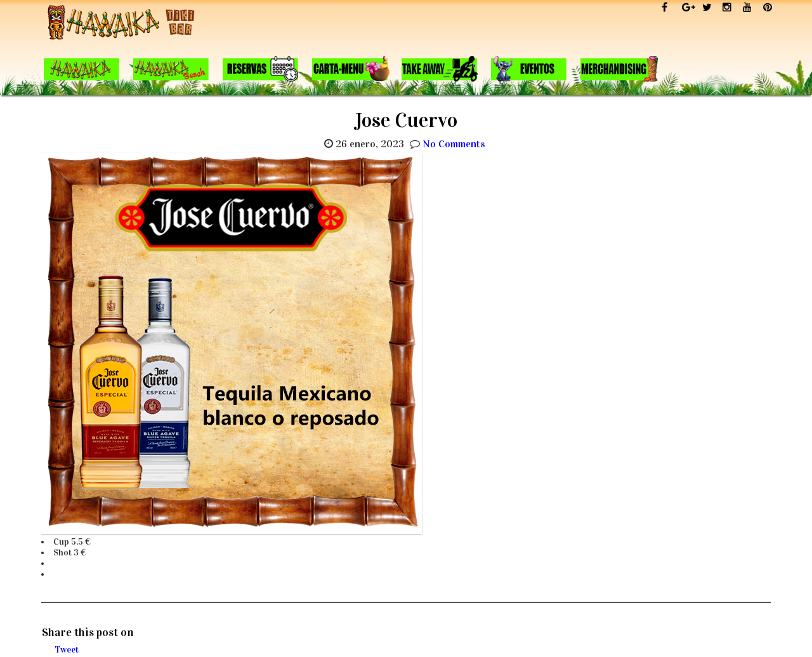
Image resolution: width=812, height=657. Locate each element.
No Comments (454, 144)
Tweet (67, 650)
